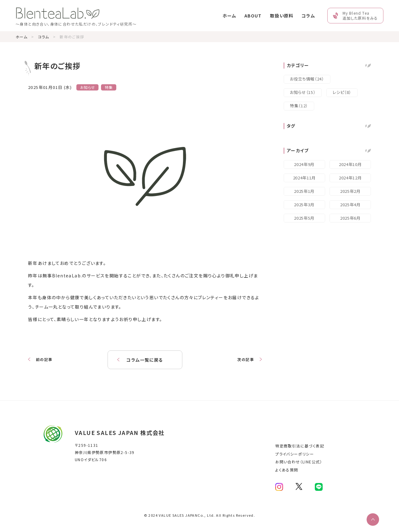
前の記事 (44, 359)
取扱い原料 (282, 16)
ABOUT (253, 16)
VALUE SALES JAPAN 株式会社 (120, 432)
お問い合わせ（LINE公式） (299, 462)
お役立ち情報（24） (307, 79)
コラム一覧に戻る (145, 360)
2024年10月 (350, 164)
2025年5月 (304, 218)
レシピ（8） (342, 92)
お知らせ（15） (303, 92)
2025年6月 (350, 218)
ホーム (229, 16)
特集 (109, 87)
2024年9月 (304, 164)
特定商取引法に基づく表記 (300, 446)
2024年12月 (350, 178)
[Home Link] (76, 15)
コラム (308, 16)
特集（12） (299, 106)
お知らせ (88, 87)
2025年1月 (304, 191)
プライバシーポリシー (295, 454)
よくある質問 (287, 470)
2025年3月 (304, 205)
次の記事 (246, 359)
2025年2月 (350, 191)
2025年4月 (350, 205)
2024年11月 (304, 178)
